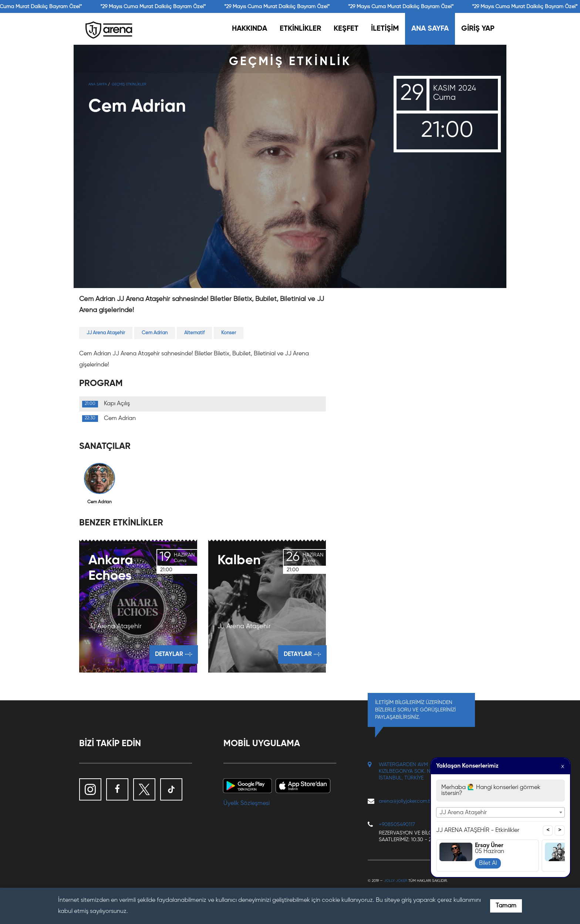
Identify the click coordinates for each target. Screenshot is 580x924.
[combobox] (500, 812)
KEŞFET (346, 29)
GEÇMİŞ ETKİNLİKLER (129, 84)
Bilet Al (488, 863)
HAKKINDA (249, 29)
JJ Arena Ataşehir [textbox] (463, 813)
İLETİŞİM (385, 29)
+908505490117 (397, 825)
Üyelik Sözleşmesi (247, 803)
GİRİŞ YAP (478, 29)
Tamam (506, 906)
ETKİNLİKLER (300, 29)
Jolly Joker (396, 881)
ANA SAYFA (430, 29)
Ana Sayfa (98, 84)
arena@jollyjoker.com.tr (405, 801)
